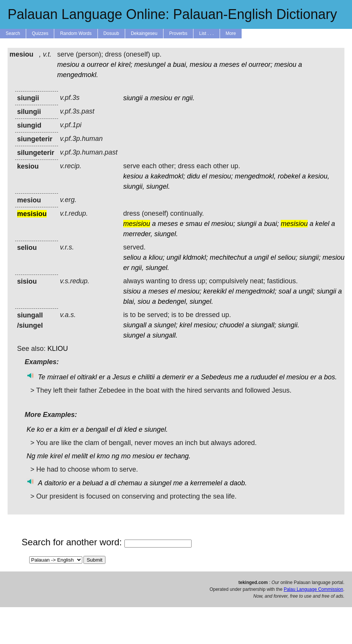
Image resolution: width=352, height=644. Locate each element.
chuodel (232, 325)
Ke (31, 429)
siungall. (165, 335)
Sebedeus (216, 377)
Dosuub (111, 33)
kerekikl (215, 291)
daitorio (56, 483)
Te (42, 377)
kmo (103, 456)
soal (285, 291)
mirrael (57, 377)
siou (144, 301)
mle (43, 456)
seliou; (288, 257)
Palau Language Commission (313, 589)
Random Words (76, 33)
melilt (80, 456)
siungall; (264, 325)
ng (115, 456)
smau (194, 224)
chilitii (146, 377)
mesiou (68, 65)
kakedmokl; (168, 176)
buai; (271, 224)
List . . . (207, 33)
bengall (97, 429)
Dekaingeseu (144, 33)
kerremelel (206, 483)
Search (13, 33)
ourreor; (260, 65)
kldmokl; (195, 257)
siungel (134, 335)
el (113, 65)
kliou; (157, 257)
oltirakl (87, 377)
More (231, 33)
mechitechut (228, 257)
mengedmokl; (256, 291)
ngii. (188, 98)
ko (40, 429)
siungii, (134, 186)
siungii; (310, 257)
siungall (135, 325)
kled (130, 429)
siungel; (166, 325)
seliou (132, 257)
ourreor (98, 65)
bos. (330, 377)
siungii (133, 98)
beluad (93, 483)
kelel (322, 224)
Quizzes (40, 33)
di (119, 429)
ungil (174, 257)
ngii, (137, 268)
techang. (177, 456)
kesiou (133, 176)
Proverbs (178, 33)
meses (229, 65)
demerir (174, 377)
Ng (31, 456)
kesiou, (318, 176)
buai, (180, 65)
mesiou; (221, 176)
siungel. (158, 186)
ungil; (307, 291)
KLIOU (58, 349)
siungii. (289, 325)
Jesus (122, 377)
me (238, 377)
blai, (130, 301)
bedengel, (173, 301)
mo (126, 456)
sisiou (132, 291)
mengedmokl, (255, 176)
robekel (289, 176)
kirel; (125, 65)
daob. (238, 483)
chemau (130, 483)
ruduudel (264, 377)
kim (65, 429)
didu (193, 176)
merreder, (138, 234)
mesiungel (150, 65)
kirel (186, 325)
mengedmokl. (78, 75)
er (177, 98)
